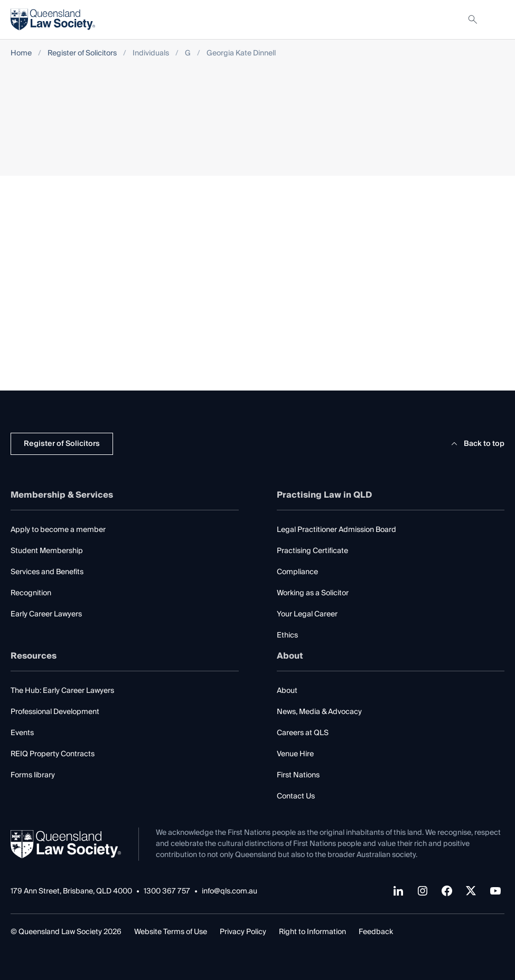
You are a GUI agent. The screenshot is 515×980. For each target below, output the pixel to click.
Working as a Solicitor (313, 593)
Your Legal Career (307, 614)
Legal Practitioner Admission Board (336, 530)
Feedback (376, 932)
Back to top (476, 444)
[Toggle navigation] (496, 20)
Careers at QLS (303, 733)
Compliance (297, 572)
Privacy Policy (243, 932)
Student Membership (47, 551)
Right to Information (312, 932)
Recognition (31, 593)
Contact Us (296, 796)
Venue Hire (295, 754)
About (287, 691)
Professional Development (55, 712)
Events (22, 733)
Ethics (287, 635)
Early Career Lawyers (46, 614)
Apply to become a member (58, 530)
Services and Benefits (47, 572)
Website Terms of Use (171, 932)
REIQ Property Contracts (53, 754)
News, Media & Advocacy (319, 712)
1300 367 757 (167, 892)
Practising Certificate (312, 551)
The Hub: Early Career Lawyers (62, 691)
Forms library (33, 775)
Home (21, 54)
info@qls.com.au (230, 892)
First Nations (298, 775)
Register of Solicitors (82, 54)
